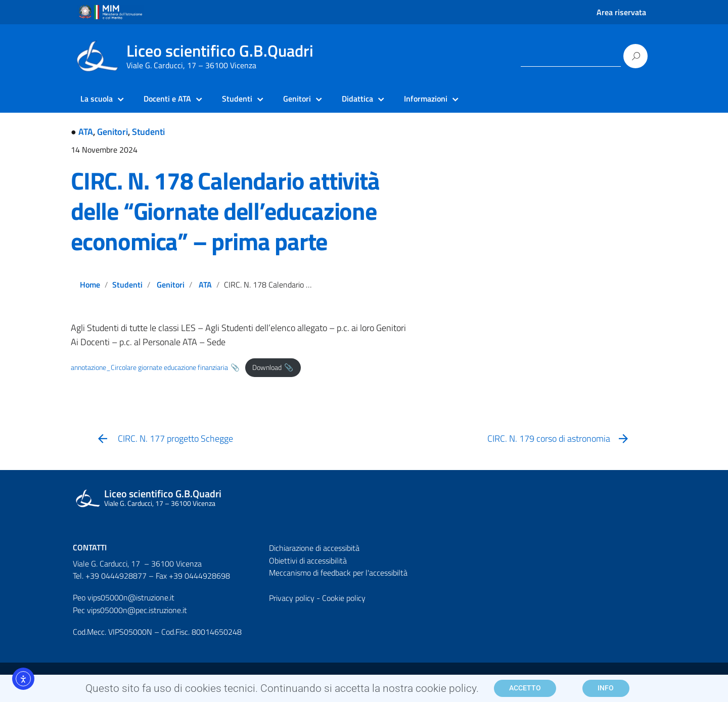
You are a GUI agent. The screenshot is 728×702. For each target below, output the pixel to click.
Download (267, 367)
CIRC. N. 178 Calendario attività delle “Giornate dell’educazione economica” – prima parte (225, 211)
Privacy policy (292, 598)
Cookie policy (344, 598)
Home (90, 285)
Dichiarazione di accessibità (314, 548)
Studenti (148, 132)
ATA (86, 132)
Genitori (112, 132)
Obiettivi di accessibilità (308, 560)
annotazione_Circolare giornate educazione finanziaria (149, 367)
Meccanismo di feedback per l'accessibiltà (338, 573)
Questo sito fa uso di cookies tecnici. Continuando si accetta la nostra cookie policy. (282, 691)
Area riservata (621, 12)
